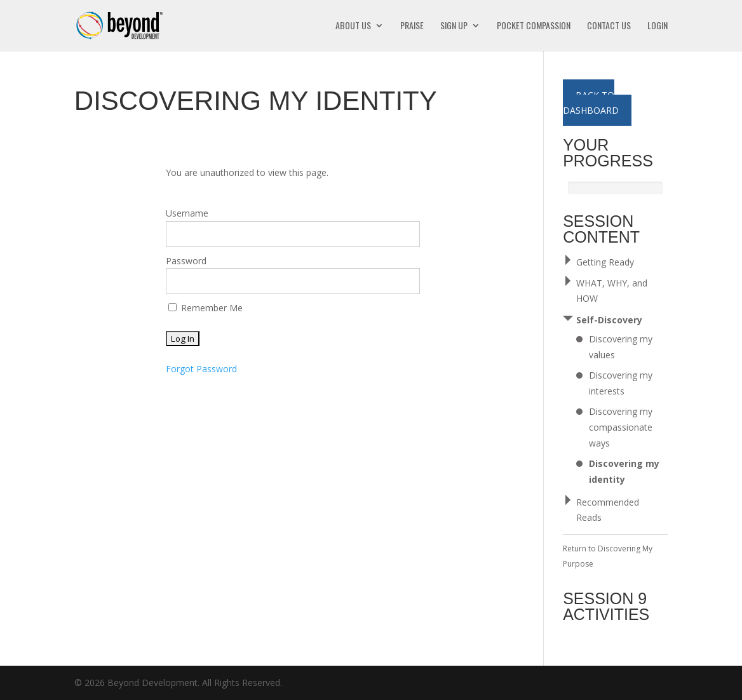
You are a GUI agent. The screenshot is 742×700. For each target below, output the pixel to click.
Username (187, 213)
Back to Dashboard (591, 103)
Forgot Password (201, 369)
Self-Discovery (609, 320)
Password (186, 261)
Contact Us (609, 26)
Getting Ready (605, 262)
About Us (353, 26)
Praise (412, 26)
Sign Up (454, 26)
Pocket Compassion (534, 26)
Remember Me (206, 308)
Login (658, 26)
